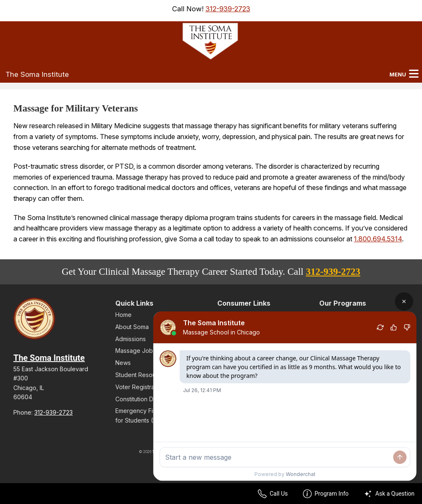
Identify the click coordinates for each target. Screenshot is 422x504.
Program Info (326, 494)
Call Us (273, 494)
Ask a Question (389, 494)
